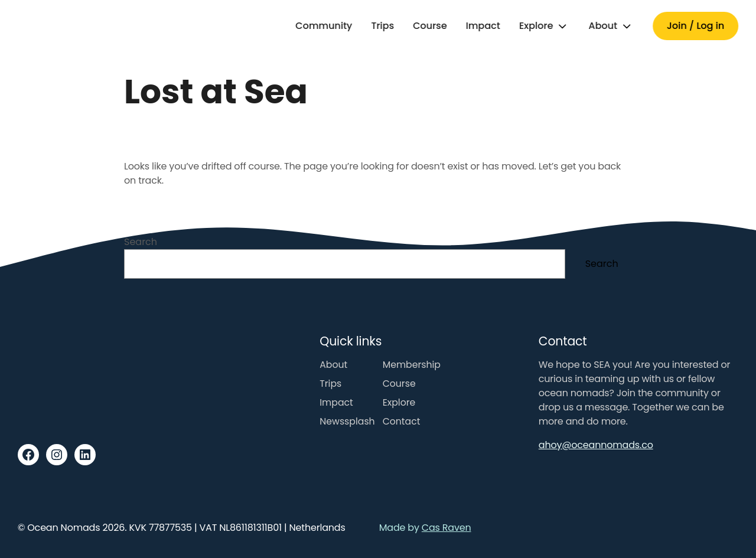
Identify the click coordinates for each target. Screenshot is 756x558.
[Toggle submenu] (562, 26)
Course (430, 26)
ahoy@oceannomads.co (596, 445)
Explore (536, 26)
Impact (483, 26)
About (603, 26)
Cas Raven (447, 528)
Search (141, 242)
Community (324, 26)
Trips (382, 26)
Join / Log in (695, 26)
